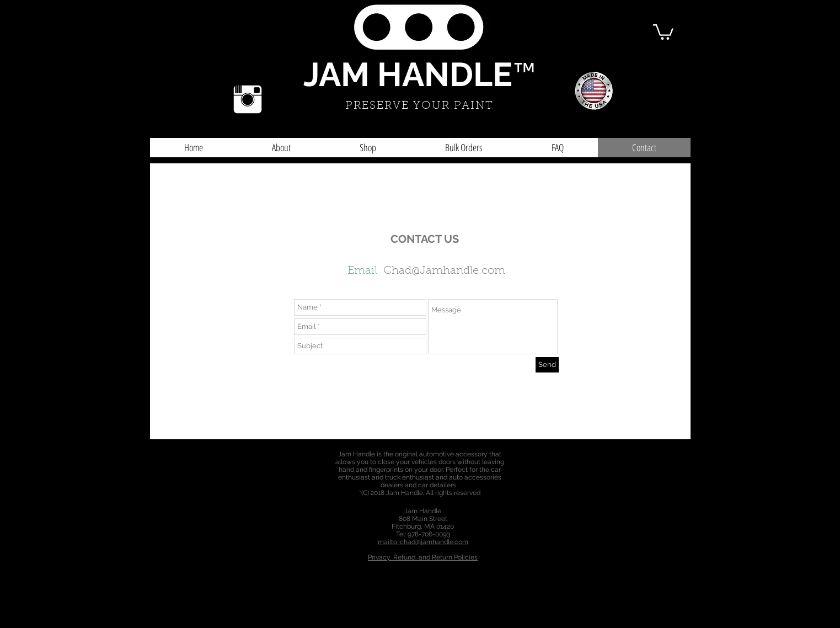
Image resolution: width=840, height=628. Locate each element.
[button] (663, 31)
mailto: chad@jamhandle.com (423, 542)
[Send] (547, 365)
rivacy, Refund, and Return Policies (425, 557)
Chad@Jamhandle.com (444, 271)
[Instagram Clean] (248, 99)
